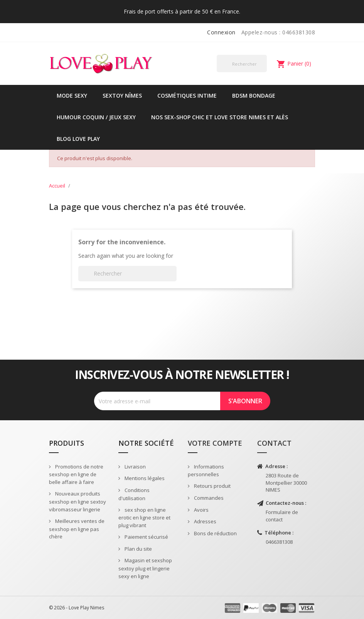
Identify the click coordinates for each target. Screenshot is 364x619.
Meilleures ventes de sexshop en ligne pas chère (77, 529)
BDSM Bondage (254, 96)
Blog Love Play (78, 139)
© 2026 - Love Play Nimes (77, 608)
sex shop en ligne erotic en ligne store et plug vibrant (144, 518)
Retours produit (212, 486)
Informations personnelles (206, 471)
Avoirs (201, 510)
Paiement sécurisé (146, 537)
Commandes (208, 498)
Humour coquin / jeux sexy (96, 117)
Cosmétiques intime (187, 96)
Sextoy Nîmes (122, 96)
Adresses (205, 521)
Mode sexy (72, 96)
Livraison (135, 467)
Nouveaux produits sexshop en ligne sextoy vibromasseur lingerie (78, 501)
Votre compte (215, 443)
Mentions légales (144, 478)
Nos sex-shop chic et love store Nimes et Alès (220, 117)
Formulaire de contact (282, 516)
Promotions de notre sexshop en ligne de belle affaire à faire (76, 474)
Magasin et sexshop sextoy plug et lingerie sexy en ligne (145, 568)
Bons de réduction (215, 533)
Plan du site (138, 549)
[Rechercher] (242, 63)
